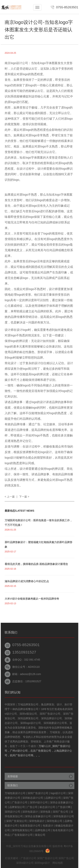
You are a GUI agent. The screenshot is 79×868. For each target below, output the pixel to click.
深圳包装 (45, 812)
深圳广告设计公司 (38, 793)
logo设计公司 (58, 793)
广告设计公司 (20, 802)
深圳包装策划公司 (22, 830)
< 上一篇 (10, 497)
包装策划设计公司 (30, 826)
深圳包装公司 (54, 821)
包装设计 (48, 826)
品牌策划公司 (17, 807)
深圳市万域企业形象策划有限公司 (32, 846)
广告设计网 (64, 807)
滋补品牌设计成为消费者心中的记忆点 (27, 581)
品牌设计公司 (53, 798)
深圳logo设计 (42, 863)
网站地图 (58, 863)
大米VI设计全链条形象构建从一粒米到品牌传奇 (32, 599)
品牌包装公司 (43, 830)
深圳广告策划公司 (17, 821)
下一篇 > (24, 497)
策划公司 (40, 835)
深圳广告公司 (60, 812)
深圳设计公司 (12, 812)
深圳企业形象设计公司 (38, 816)
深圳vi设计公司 (25, 863)
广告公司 (32, 807)
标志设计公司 (47, 807)
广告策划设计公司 (22, 835)
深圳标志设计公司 (33, 798)
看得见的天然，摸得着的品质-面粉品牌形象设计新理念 (36, 564)
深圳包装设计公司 (64, 816)
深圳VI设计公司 (39, 802)
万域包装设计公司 (15, 793)
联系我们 (13, 785)
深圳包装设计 (30, 812)
